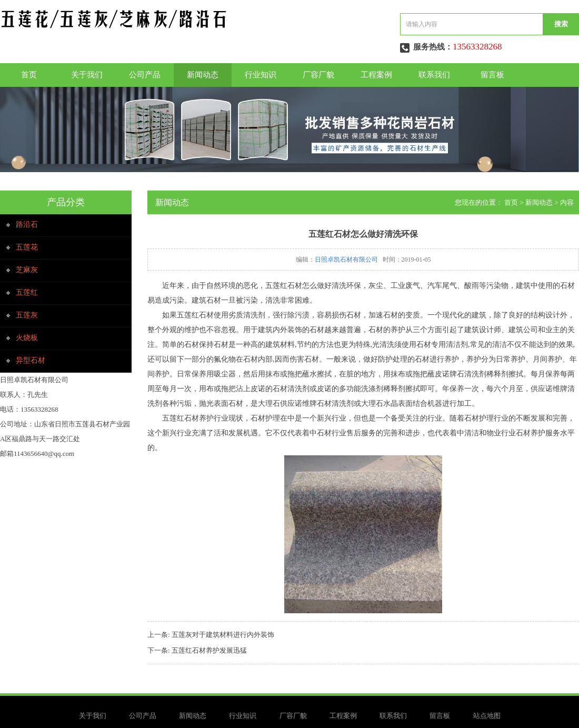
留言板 (492, 75)
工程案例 (376, 75)
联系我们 (434, 75)
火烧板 (27, 338)
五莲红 (27, 292)
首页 (29, 75)
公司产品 (145, 75)
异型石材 (31, 360)
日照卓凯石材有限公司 (346, 260)
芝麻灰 (27, 270)
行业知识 (261, 75)
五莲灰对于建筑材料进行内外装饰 (223, 635)
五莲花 (27, 247)
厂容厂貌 (318, 75)
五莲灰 (27, 315)
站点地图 (487, 716)
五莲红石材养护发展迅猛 (209, 650)
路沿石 (27, 225)
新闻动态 (203, 75)
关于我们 (87, 75)
